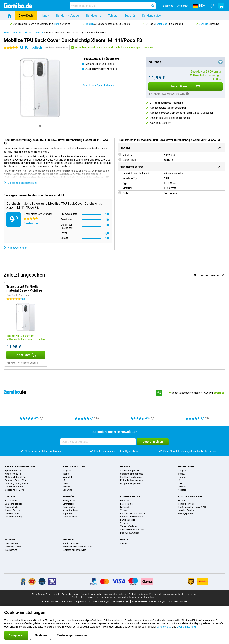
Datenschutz (11, 550)
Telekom (67, 487)
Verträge (124, 523)
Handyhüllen (69, 501)
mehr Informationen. (147, 597)
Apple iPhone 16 (13, 474)
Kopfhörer (67, 514)
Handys (125, 467)
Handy (45, 16)
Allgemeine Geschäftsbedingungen (149, 601)
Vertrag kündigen (129, 526)
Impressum (81, 601)
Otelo (65, 483)
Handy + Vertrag (74, 467)
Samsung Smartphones (132, 474)
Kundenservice (151, 16)
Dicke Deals (26, 16)
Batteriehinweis (128, 520)
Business (69, 539)
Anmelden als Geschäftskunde (77, 547)
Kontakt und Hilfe (190, 497)
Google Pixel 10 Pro (14, 490)
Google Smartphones (130, 483)
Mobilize (39, 33)
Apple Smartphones (130, 471)
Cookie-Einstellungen (100, 601)
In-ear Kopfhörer (70, 510)
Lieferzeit (125, 507)
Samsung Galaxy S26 (15, 480)
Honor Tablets (12, 501)
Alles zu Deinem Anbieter (132, 530)
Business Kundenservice (74, 550)
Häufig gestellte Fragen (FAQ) (192, 507)
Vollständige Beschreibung (20, 183)
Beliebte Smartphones (20, 467)
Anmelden (183, 6)
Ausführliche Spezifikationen (98, 85)
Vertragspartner (186, 514)
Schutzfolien (69, 504)
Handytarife (93, 16)
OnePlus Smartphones (131, 477)
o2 (64, 480)
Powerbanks (69, 507)
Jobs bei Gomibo (186, 510)
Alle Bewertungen (15, 248)
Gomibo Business (71, 544)
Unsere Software (13, 547)
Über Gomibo (11, 544)
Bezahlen (125, 501)
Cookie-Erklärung (186, 627)
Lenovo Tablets (12, 510)
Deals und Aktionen (130, 533)
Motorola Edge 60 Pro (16, 477)
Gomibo (10, 539)
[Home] (9, 16)
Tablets (113, 16)
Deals (124, 539)
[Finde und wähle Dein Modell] (113, 6)
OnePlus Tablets (13, 514)
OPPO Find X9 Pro (14, 487)
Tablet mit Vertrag (14, 517)
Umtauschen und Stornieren (134, 514)
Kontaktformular (186, 504)
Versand (124, 510)
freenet (66, 474)
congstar (67, 471)
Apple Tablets (12, 507)
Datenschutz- (164, 627)
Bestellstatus (126, 504)
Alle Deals (125, 544)
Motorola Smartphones (131, 480)
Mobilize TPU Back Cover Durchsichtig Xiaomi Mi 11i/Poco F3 (76, 33)
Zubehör (130, 16)
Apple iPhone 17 (13, 471)
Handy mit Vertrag (67, 16)
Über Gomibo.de (50, 601)
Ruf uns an (183, 501)
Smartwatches (70, 517)
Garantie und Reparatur (131, 517)
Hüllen (28, 33)
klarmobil (67, 477)
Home (7, 33)
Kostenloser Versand (28, 363)
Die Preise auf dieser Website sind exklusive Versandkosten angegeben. (163, 594)
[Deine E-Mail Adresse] (98, 442)
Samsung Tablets (13, 504)
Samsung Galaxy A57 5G (17, 483)
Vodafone (67, 490)
